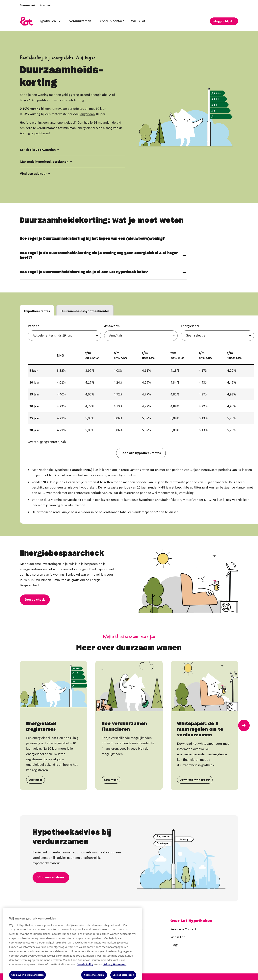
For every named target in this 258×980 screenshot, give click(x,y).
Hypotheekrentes (37, 329)
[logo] (26, 21)
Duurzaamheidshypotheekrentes (85, 329)
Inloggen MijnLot (224, 21)
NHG (88, 488)
